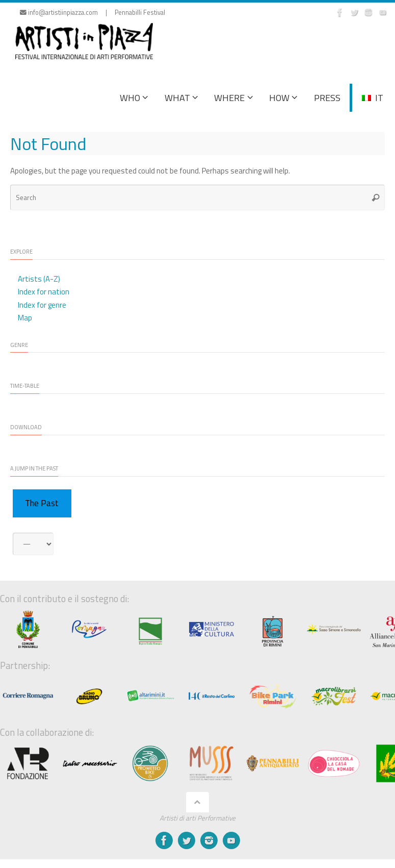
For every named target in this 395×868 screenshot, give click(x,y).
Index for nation (44, 292)
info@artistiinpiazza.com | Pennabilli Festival (93, 13)
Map (25, 318)
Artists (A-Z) (39, 279)
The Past (42, 503)
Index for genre (42, 305)
